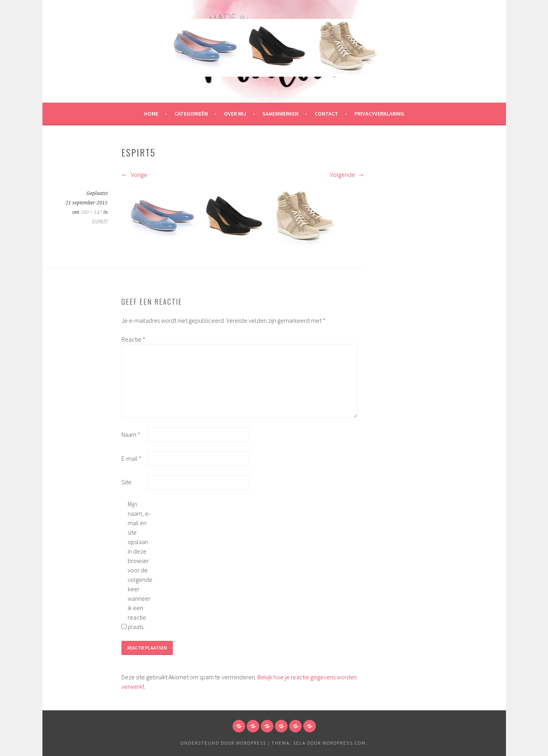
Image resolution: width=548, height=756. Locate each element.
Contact (326, 114)
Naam (131, 434)
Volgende (347, 175)
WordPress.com (344, 743)
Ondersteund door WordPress (224, 743)
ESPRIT (100, 222)
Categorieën (191, 114)
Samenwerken (280, 114)
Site (126, 482)
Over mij (235, 114)
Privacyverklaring (379, 114)
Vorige (134, 175)
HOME (151, 114)
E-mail (131, 458)
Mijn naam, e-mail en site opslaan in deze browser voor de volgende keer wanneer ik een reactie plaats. (140, 565)
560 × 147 (91, 212)
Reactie (133, 339)
